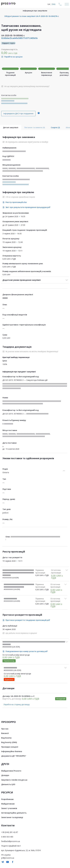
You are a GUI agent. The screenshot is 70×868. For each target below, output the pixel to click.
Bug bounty (6, 738)
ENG (54, 4)
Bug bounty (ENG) (9, 742)
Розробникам (7, 799)
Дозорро (5, 775)
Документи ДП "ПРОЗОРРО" (14, 756)
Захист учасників (9, 808)
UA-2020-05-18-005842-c (13, 35)
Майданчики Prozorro (11, 771)
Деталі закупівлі (11, 127)
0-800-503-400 (7, 837)
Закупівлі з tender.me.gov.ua (14, 780)
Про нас (5, 729)
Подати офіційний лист (11, 846)
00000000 (7, 160)
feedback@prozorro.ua (11, 841)
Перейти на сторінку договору (17, 704)
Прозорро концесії (10, 747)
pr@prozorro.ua (8, 858)
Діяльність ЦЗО (8, 784)
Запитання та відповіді (12, 817)
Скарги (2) (55, 127)
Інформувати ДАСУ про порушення (18, 113)
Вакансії (5, 733)
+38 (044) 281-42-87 (10, 832)
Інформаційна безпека (12, 751)
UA (49, 4)
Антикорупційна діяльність (14, 813)
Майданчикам (8, 804)
